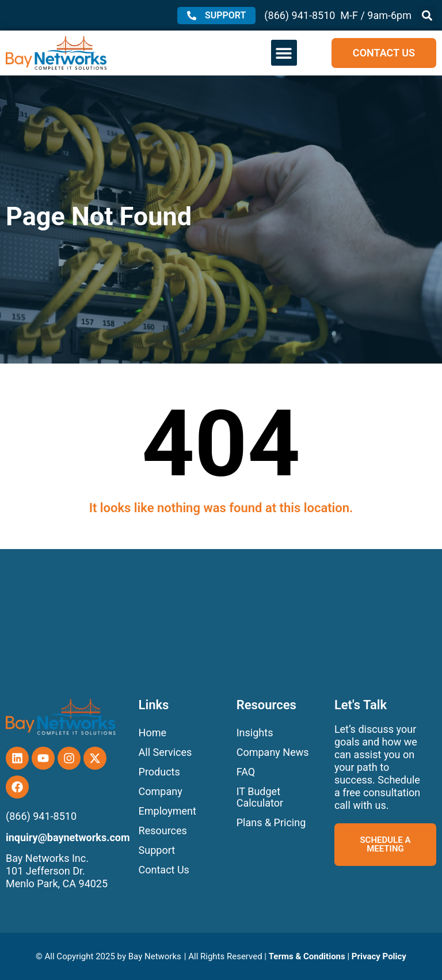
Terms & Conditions (307, 956)
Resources (163, 830)
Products (159, 772)
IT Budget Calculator (260, 797)
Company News (273, 752)
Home (153, 733)
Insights (255, 733)
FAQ (246, 772)
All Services (165, 752)
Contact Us (164, 870)
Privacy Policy (379, 956)
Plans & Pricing (271, 822)
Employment (167, 811)
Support (157, 850)
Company (161, 791)
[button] (427, 15)
